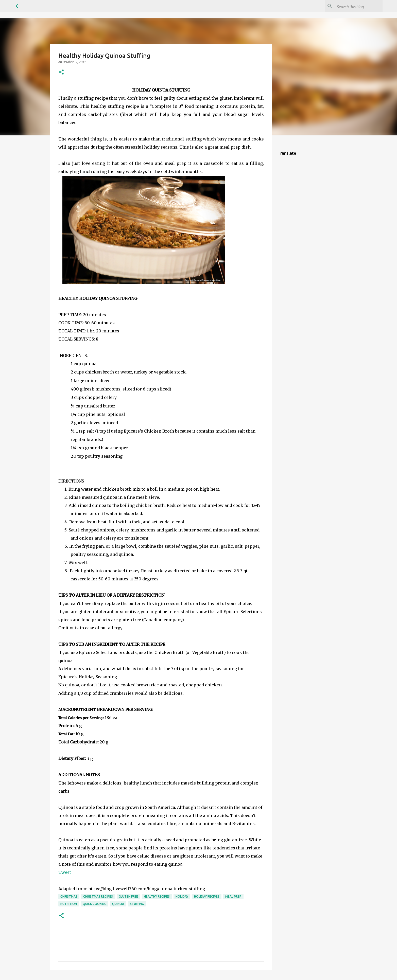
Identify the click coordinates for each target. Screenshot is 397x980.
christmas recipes (98, 896)
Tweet (65, 872)
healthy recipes (157, 896)
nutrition (69, 904)
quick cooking (94, 904)
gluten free (128, 896)
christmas (69, 896)
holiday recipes (207, 896)
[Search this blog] (356, 6)
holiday (182, 896)
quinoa (118, 904)
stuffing (137, 904)
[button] (61, 72)
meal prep (233, 896)
